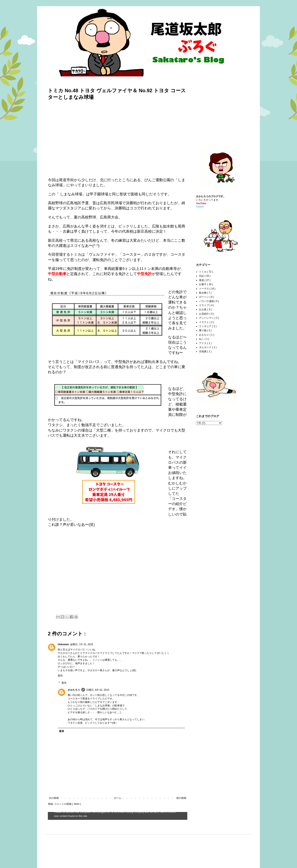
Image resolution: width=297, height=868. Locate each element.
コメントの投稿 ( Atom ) (68, 804)
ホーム (118, 798)
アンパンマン (207, 318)
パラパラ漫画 (207, 301)
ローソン (204, 297)
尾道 (202, 280)
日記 (202, 276)
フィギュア (206, 326)
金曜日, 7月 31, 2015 (82, 644)
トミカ (203, 272)
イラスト (204, 322)
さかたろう (74, 690)
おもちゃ (204, 335)
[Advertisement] (222, 109)
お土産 (203, 309)
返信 (60, 675)
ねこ (202, 339)
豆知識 (203, 351)
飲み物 (203, 293)
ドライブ (204, 305)
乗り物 (203, 330)
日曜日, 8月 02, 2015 (98, 690)
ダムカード (206, 347)
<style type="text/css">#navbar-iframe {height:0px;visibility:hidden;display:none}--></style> (118, 816)
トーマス (204, 289)
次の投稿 (54, 798)
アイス (203, 343)
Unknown (63, 644)
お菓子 (203, 284)
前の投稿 (181, 798)
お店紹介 (204, 314)
